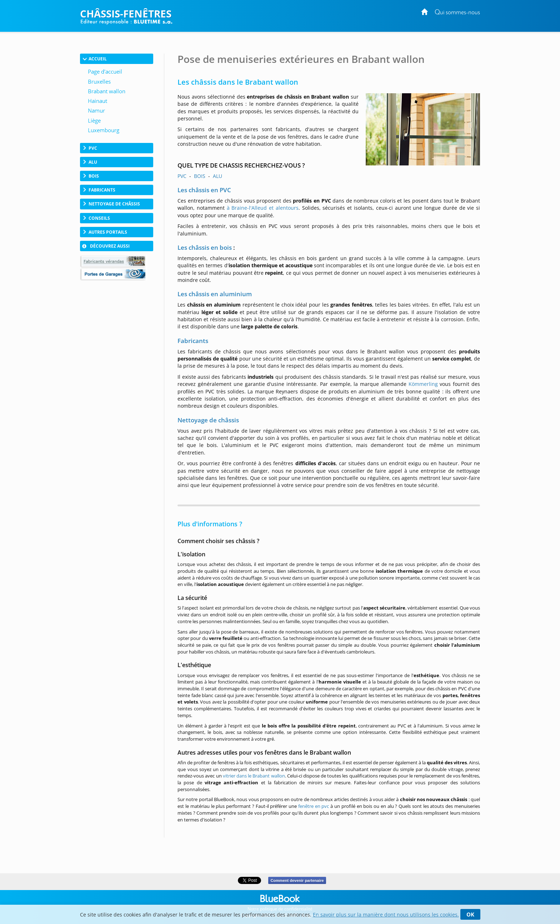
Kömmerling (423, 384)
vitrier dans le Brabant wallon (254, 776)
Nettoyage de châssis (208, 420)
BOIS (200, 176)
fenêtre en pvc (314, 806)
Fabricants (193, 341)
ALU (217, 176)
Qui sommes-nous (457, 13)
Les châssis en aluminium (215, 294)
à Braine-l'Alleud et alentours (263, 208)
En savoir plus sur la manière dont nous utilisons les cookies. (386, 915)
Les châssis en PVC (204, 190)
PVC (182, 176)
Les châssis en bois (205, 247)
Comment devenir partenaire (297, 880)
